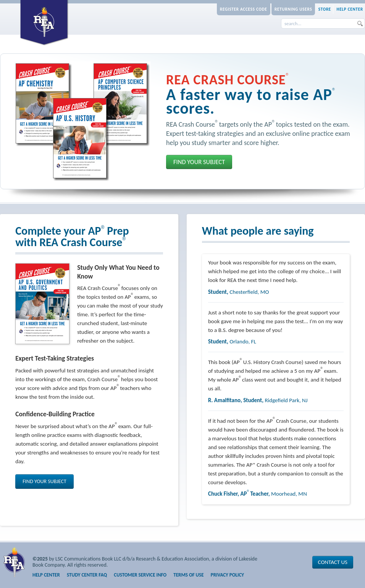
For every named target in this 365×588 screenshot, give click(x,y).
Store (325, 9)
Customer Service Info (140, 575)
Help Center (350, 9)
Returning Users (293, 9)
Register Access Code (244, 9)
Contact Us (333, 562)
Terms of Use (188, 575)
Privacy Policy (227, 575)
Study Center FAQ (87, 575)
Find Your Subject (199, 162)
